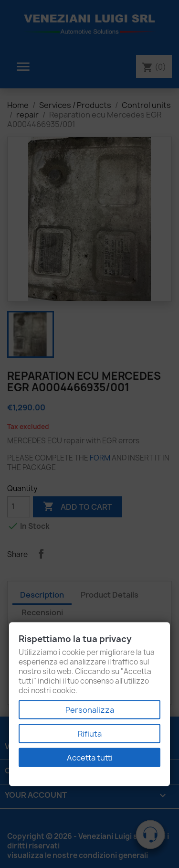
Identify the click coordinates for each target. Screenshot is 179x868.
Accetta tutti (90, 758)
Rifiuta (90, 734)
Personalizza (90, 710)
